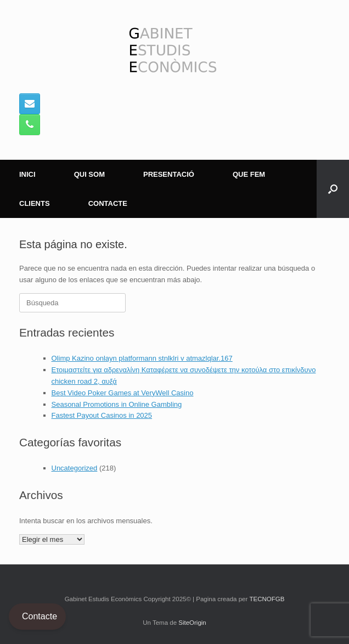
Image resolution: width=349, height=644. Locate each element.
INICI (27, 174)
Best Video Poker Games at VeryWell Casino (123, 393)
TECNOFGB (267, 599)
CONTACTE (108, 203)
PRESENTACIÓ (169, 174)
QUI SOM (89, 174)
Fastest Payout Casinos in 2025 (102, 415)
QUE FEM (249, 174)
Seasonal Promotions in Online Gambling (117, 404)
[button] (333, 189)
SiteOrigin (192, 623)
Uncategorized (75, 468)
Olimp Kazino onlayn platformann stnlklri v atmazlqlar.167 (142, 358)
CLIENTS (35, 203)
